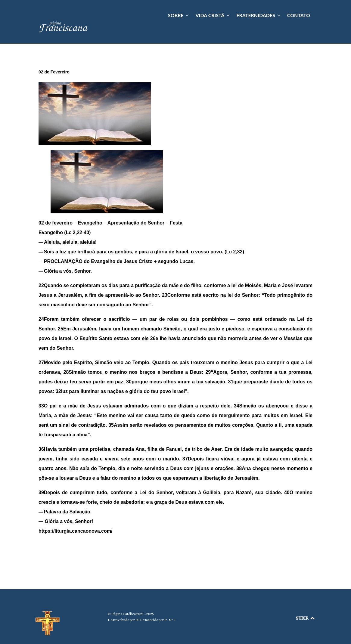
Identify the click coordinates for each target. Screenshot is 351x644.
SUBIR (306, 605)
